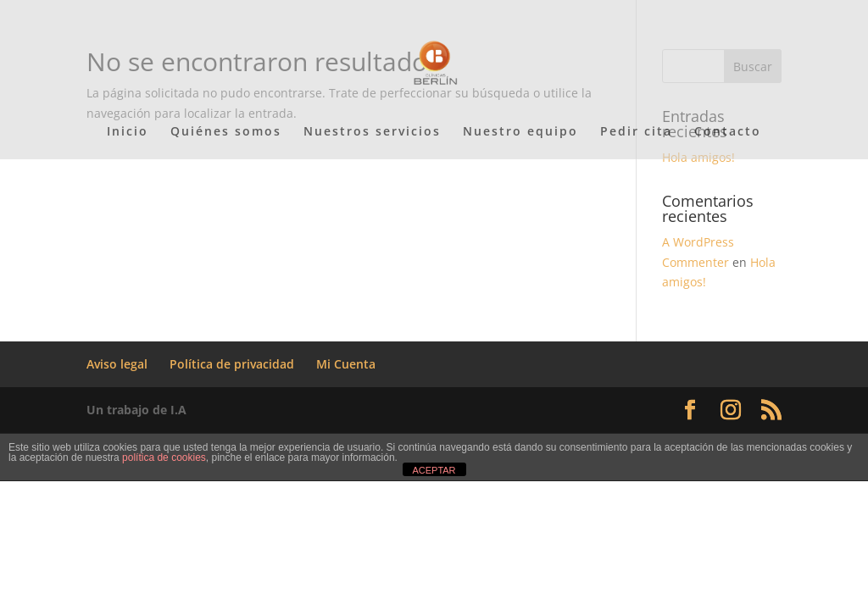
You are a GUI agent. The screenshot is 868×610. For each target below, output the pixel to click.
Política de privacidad (232, 364)
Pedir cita (636, 132)
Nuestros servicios (372, 132)
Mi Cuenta (346, 364)
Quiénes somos (226, 132)
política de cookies (164, 457)
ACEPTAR (434, 470)
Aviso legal (117, 364)
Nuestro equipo (520, 132)
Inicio (128, 132)
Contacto (728, 132)
